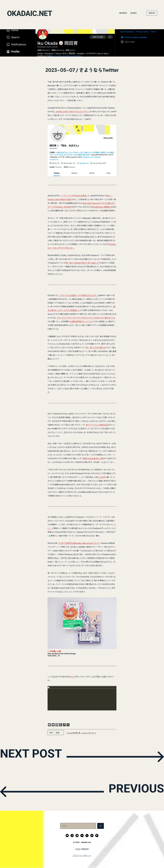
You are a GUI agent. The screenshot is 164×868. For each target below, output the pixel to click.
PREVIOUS (130, 791)
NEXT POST (38, 756)
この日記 (101, 477)
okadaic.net (33, 13)
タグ (73, 677)
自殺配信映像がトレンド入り (81, 321)
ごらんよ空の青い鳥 (73, 733)
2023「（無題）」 (56, 733)
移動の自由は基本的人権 (93, 458)
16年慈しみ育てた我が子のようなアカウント (73, 112)
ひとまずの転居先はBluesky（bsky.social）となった (79, 543)
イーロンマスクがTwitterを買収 (74, 196)
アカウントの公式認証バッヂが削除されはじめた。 (78, 295)
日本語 (78, 849)
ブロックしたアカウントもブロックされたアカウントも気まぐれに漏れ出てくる (86, 318)
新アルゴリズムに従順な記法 (97, 425)
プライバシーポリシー (82, 855)
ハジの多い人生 (54, 651)
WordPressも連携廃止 (102, 207)
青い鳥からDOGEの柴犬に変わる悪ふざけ (83, 263)
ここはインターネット (89, 733)
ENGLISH (152, 13)
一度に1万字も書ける (97, 348)
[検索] (101, 826)
